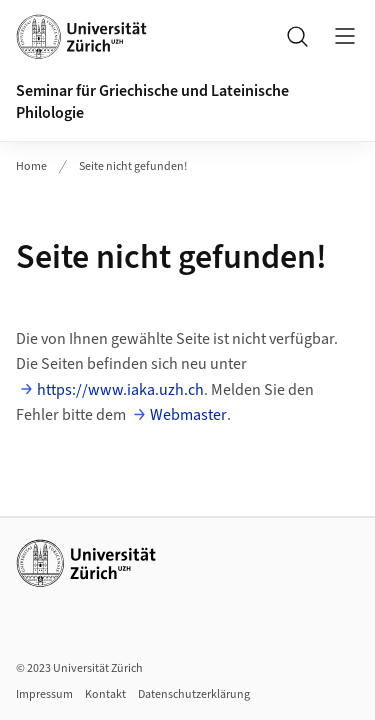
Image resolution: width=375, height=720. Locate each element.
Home (31, 166)
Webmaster (188, 415)
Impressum (44, 694)
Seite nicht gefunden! (133, 166)
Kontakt (105, 694)
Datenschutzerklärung (194, 694)
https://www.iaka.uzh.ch (120, 390)
